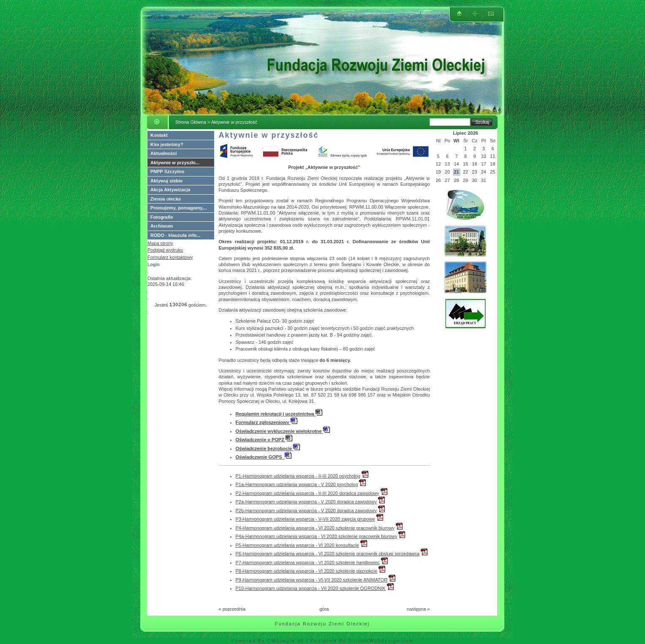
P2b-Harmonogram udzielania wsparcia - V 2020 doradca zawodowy (306, 511)
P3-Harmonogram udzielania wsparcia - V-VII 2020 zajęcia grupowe (305, 519)
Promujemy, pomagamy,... (179, 208)
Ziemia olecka (166, 199)
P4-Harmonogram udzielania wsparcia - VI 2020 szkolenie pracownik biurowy (315, 528)
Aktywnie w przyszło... (175, 163)
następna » (418, 609)
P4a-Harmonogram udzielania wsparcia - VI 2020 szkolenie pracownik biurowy (317, 536)
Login (154, 264)
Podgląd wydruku (165, 250)
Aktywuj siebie (166, 181)
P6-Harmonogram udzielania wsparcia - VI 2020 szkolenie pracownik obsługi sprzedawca (328, 554)
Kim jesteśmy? (167, 144)
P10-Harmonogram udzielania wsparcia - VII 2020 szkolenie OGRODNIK (311, 588)
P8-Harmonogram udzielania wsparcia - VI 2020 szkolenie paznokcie (307, 571)
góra (324, 609)
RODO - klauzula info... (176, 235)
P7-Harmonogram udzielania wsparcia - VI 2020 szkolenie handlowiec (308, 562)
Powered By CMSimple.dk (268, 641)
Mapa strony (160, 243)
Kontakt (159, 135)
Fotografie (162, 217)
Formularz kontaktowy (170, 257)
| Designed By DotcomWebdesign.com (360, 641)
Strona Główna (191, 122)
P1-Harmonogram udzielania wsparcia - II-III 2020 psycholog (298, 476)
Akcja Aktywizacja (170, 190)
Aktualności (163, 153)
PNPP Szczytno (167, 171)
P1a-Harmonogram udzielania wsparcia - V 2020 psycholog (297, 484)
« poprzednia (232, 609)
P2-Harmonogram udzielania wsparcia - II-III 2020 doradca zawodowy (308, 493)
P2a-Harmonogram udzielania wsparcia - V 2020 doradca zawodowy (306, 502)
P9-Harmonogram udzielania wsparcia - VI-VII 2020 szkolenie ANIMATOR (312, 580)
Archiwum (162, 226)
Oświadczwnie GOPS (264, 457)
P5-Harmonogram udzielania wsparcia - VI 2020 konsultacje (297, 545)
